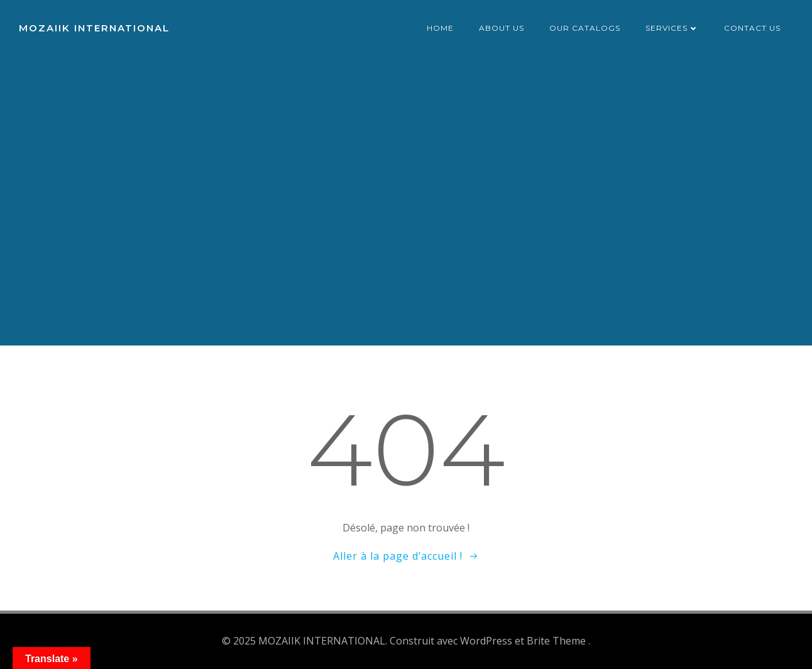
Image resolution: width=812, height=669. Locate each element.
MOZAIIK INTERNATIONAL (94, 28)
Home (440, 28)
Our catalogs (585, 28)
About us (502, 28)
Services (672, 28)
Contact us (752, 28)
